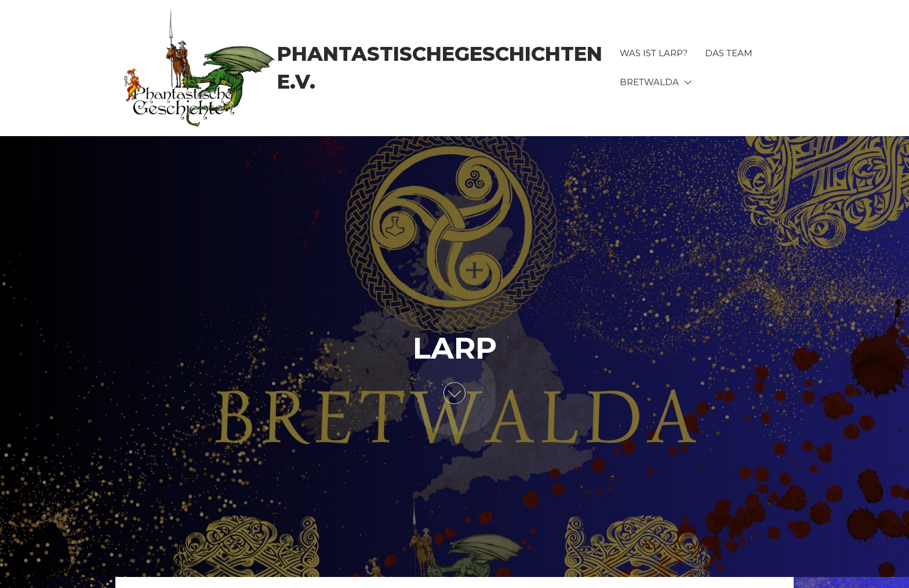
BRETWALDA (649, 82)
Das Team (729, 53)
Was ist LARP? (654, 53)
